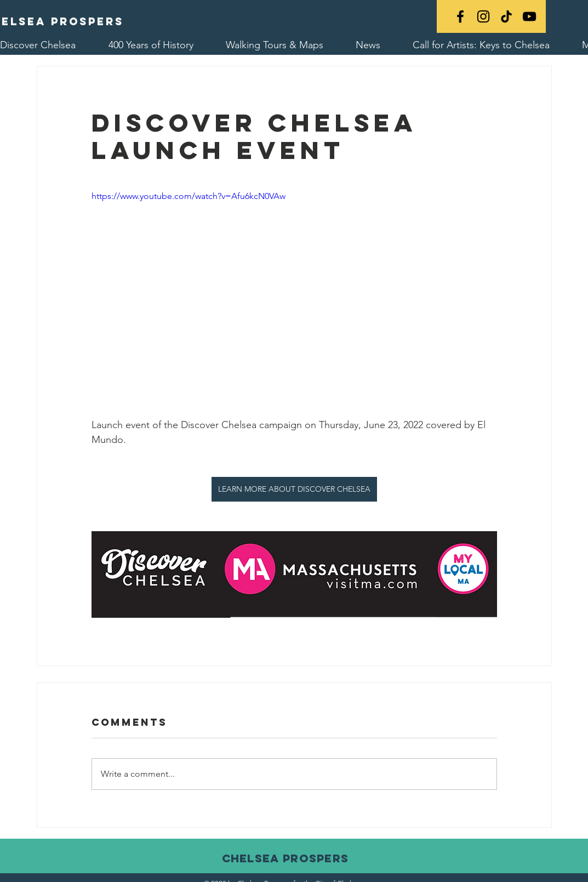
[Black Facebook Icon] (460, 16)
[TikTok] (506, 16)
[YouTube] (529, 16)
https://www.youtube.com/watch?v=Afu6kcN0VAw (189, 196)
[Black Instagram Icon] (483, 16)
